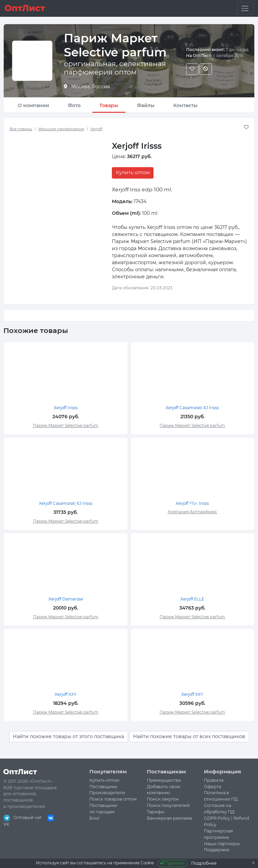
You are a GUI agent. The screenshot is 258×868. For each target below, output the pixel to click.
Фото (74, 105)
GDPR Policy (217, 818)
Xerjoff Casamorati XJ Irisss (192, 408)
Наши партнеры (222, 844)
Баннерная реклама (169, 818)
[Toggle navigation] (245, 8)
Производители (107, 793)
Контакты (185, 105)
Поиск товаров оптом (113, 799)
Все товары (21, 129)
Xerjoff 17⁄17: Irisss (192, 503)
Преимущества (164, 780)
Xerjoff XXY (66, 694)
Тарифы (156, 812)
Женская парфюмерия (61, 129)
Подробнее (204, 863)
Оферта (212, 787)
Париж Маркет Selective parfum (66, 425)
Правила (214, 780)
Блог (95, 818)
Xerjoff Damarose (66, 599)
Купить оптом (133, 173)
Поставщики (103, 787)
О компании (33, 105)
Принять (173, 863)
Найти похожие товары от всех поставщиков (189, 736)
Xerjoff (96, 129)
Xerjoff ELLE (192, 599)
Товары (109, 105)
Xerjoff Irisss (66, 408)
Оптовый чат (23, 817)
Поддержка (217, 850)
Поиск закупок (163, 799)
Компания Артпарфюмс (192, 512)
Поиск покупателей (168, 805)
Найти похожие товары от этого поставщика (68, 736)
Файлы (146, 105)
